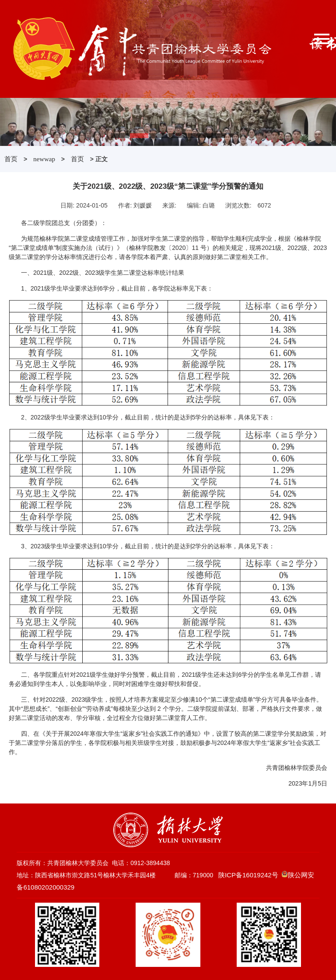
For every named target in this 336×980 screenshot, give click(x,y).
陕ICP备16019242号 (248, 875)
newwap (44, 159)
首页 (11, 159)
